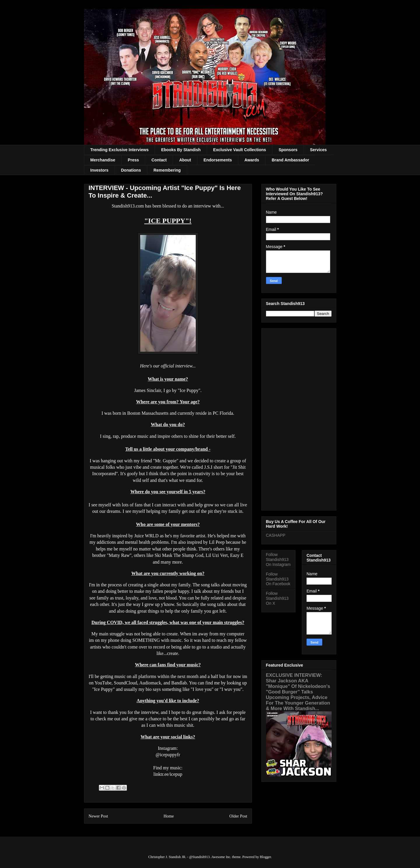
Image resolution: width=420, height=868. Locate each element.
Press (133, 160)
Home (169, 816)
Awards (252, 160)
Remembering (167, 170)
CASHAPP (276, 535)
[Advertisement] (299, 418)
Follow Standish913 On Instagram (278, 560)
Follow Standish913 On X (277, 598)
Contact (159, 160)
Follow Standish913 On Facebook (278, 579)
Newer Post (98, 816)
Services (318, 150)
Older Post (238, 816)
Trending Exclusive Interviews (120, 150)
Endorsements (218, 160)
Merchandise (103, 160)
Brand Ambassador (290, 160)
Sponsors (288, 150)
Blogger (265, 857)
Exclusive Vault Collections (240, 150)
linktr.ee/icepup (168, 774)
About (185, 160)
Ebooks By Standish (181, 150)
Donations (131, 170)
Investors (99, 170)
